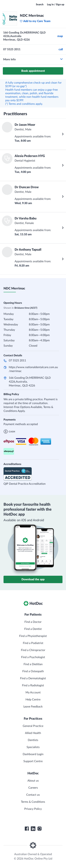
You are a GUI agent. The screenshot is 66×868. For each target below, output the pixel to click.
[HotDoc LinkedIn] (33, 829)
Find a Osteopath (33, 671)
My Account (33, 692)
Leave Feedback (33, 707)
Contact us (33, 795)
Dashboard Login (33, 754)
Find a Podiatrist (33, 643)
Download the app (33, 579)
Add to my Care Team (35, 21)
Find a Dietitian (33, 664)
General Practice (33, 726)
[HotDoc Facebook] (27, 829)
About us (33, 781)
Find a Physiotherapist (33, 636)
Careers (33, 788)
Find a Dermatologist (33, 678)
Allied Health (33, 733)
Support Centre (33, 761)
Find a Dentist (33, 629)
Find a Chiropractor (33, 650)
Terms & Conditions (33, 802)
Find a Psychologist (33, 657)
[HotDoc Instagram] (39, 829)
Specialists (33, 747)
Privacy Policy (33, 809)
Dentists (33, 740)
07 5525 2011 (17, 361)
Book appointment (33, 71)
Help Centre (33, 700)
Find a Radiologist (33, 685)
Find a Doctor (33, 622)
